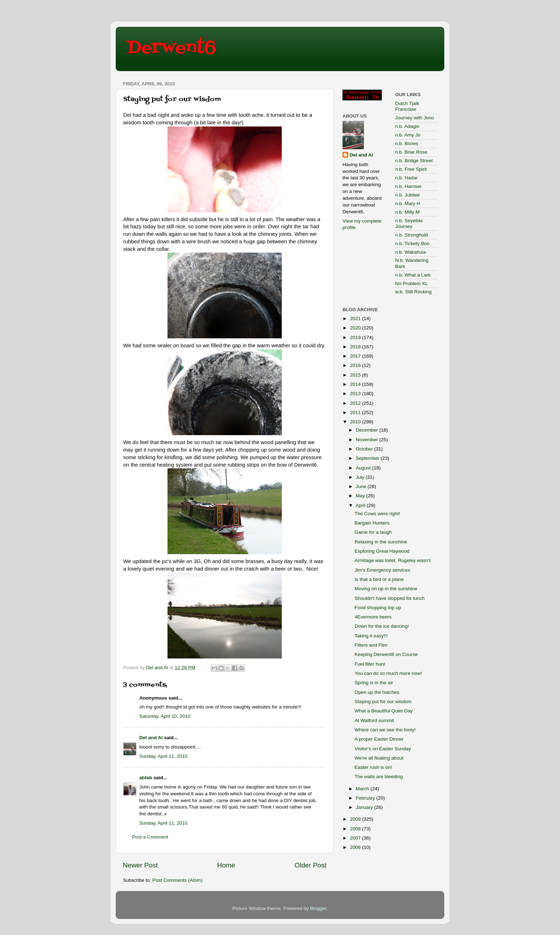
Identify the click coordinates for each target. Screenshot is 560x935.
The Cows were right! (377, 514)
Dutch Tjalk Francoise (407, 106)
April (361, 505)
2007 (356, 838)
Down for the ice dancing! (382, 626)
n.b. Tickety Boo (412, 243)
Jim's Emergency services (382, 570)
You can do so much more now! (388, 673)
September (368, 458)
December (367, 430)
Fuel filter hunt (370, 664)
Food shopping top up (378, 608)
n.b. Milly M (407, 212)
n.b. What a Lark (413, 275)
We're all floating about (379, 758)
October (365, 449)
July (361, 477)
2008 (356, 829)
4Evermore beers (373, 617)
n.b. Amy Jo (408, 135)
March (363, 789)
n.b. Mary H (408, 203)
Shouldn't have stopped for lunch (390, 598)
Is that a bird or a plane (379, 579)
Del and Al (151, 738)
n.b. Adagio (407, 126)
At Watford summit (374, 720)
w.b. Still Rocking (414, 292)
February (366, 798)
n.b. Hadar (407, 178)
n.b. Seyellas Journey (409, 223)
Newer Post (140, 865)
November (367, 440)
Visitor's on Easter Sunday (383, 749)
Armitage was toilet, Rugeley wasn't (393, 560)
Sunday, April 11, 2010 (163, 756)
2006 (356, 847)
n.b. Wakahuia (411, 252)
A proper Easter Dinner (379, 739)
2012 (356, 403)
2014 (356, 384)
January (365, 807)
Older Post (311, 865)
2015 (356, 375)
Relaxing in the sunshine (381, 542)
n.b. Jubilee (408, 195)
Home (226, 865)
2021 (356, 319)
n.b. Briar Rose (411, 152)
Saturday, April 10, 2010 (165, 716)
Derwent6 (171, 48)
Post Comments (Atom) (177, 880)
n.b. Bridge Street (414, 161)
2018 (356, 347)
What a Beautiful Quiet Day (384, 711)
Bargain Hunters (372, 523)
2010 (356, 422)
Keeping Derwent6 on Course (386, 654)
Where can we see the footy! (385, 730)
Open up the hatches (377, 692)
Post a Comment (150, 837)
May (361, 496)
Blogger (318, 908)
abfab (146, 778)
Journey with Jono (415, 118)
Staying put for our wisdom (383, 702)
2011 (356, 412)
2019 (356, 337)
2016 (356, 365)
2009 (356, 819)
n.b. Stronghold (412, 235)
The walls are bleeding (379, 777)
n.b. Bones (407, 143)
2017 (356, 356)
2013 (356, 394)
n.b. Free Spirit (411, 169)
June (362, 486)
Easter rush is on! (373, 767)
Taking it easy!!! (371, 636)
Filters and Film (371, 645)
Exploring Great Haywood (382, 551)
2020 (356, 328)
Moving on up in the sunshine (386, 589)
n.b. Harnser (409, 186)
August (364, 468)
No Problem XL (412, 284)
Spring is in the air (374, 683)
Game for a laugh (373, 532)
